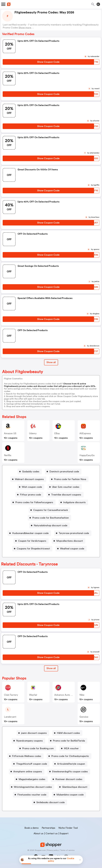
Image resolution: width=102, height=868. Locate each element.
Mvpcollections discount (70, 541)
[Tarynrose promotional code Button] (73, 533)
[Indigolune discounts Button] (73, 502)
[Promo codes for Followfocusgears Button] (33, 502)
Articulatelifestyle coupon (71, 764)
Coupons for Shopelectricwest (33, 549)
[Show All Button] (51, 668)
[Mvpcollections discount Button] (69, 541)
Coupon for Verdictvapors (32, 541)
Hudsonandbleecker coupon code (30, 533)
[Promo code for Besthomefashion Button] (49, 518)
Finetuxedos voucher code (32, 795)
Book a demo (31, 828)
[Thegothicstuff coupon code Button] (30, 764)
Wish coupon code (32, 487)
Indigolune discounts (74, 502)
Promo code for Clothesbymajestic (70, 756)
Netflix (8, 455)
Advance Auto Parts (65, 695)
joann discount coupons (34, 733)
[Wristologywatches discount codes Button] (32, 787)
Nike (82, 695)
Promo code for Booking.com (38, 748)
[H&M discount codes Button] (67, 733)
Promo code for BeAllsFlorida (69, 741)
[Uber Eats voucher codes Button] (65, 487)
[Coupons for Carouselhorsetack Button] (49, 510)
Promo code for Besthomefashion (51, 518)
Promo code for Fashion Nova (70, 479)
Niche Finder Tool (68, 828)
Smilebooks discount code (51, 802)
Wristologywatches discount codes (33, 787)
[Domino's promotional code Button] (63, 472)
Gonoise (84, 717)
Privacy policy (53, 850)
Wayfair (33, 695)
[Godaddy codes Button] (30, 472)
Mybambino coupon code (70, 795)
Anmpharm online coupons (28, 772)
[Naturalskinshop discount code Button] (49, 525)
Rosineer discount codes (69, 779)
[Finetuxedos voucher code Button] (31, 795)
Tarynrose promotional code (74, 533)
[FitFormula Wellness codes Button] (25, 756)
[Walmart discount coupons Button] (28, 479)
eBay (57, 433)
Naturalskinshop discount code (51, 525)
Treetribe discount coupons (66, 495)
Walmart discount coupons (29, 479)
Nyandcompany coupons (29, 741)
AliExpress (85, 433)
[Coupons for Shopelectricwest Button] (32, 549)
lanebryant (10, 717)
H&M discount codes (68, 733)
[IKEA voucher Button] (70, 748)
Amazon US (10, 433)
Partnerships (48, 828)
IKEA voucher (71, 748)
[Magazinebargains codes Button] (31, 779)
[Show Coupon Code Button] (48, 62)
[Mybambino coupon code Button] (69, 795)
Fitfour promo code (30, 495)
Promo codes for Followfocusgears (34, 502)
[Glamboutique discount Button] (74, 787)
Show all (51, 668)
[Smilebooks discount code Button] (49, 802)
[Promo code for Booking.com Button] (37, 748)
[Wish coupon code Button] (31, 487)
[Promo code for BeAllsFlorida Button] (68, 741)
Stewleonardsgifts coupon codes (70, 772)
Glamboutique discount (75, 787)
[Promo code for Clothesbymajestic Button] (69, 756)
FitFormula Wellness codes (27, 756)
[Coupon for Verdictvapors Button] (31, 541)
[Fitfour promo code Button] (29, 495)
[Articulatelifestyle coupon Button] (70, 764)
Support (64, 833)
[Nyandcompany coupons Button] (28, 741)
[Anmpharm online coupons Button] (27, 772)
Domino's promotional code (64, 472)
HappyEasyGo (87, 455)
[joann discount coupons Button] (33, 733)
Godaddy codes (31, 472)
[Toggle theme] (98, 4)
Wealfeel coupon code (72, 549)
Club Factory (11, 695)
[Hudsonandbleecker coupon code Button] (29, 533)
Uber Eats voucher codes (66, 487)
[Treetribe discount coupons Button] (65, 495)
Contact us (52, 833)
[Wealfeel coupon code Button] (71, 549)
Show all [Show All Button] (51, 362)
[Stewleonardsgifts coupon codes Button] (69, 772)
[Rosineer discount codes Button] (68, 779)
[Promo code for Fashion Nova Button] (69, 479)
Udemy (33, 433)
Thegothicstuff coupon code (32, 764)
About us (39, 833)
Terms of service (67, 850)
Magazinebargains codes (32, 779)
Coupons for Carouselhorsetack (51, 510)
